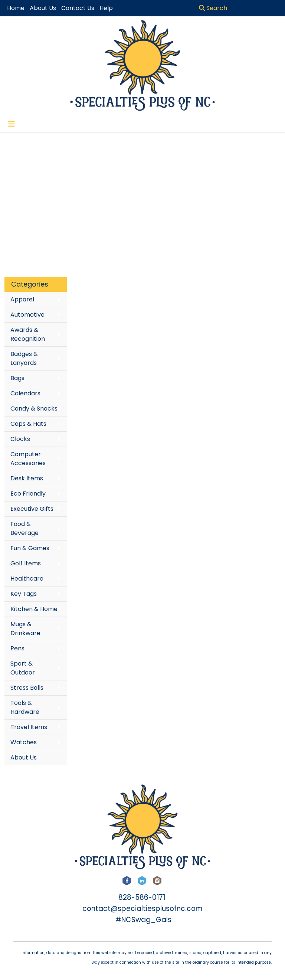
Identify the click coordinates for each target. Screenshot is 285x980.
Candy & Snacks (34, 409)
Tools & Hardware (25, 707)
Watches (24, 742)
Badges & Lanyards (24, 358)
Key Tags (24, 594)
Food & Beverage (24, 528)
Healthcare (27, 579)
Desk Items (27, 478)
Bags (17, 378)
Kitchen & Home (34, 609)
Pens (17, 648)
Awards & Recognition (28, 334)
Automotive (27, 315)
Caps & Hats (28, 424)
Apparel (22, 299)
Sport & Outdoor (23, 668)
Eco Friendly (28, 494)
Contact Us (78, 8)
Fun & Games (30, 548)
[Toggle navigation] (12, 124)
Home (16, 8)
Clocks (20, 439)
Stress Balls (27, 688)
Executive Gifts (32, 509)
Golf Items (26, 563)
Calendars (25, 393)
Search (213, 8)
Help (106, 8)
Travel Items (29, 727)
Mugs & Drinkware (25, 629)
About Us (24, 757)
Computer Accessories (28, 459)
